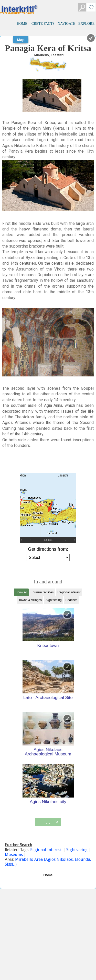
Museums (14, 855)
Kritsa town (48, 645)
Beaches (72, 600)
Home (48, 875)
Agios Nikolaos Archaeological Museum (48, 752)
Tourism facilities (42, 592)
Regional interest (69, 592)
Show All (21, 592)
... (48, 822)
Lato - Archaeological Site (48, 697)
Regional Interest (46, 850)
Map (21, 40)
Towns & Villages (30, 600)
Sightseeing (54, 600)
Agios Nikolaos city (48, 802)
